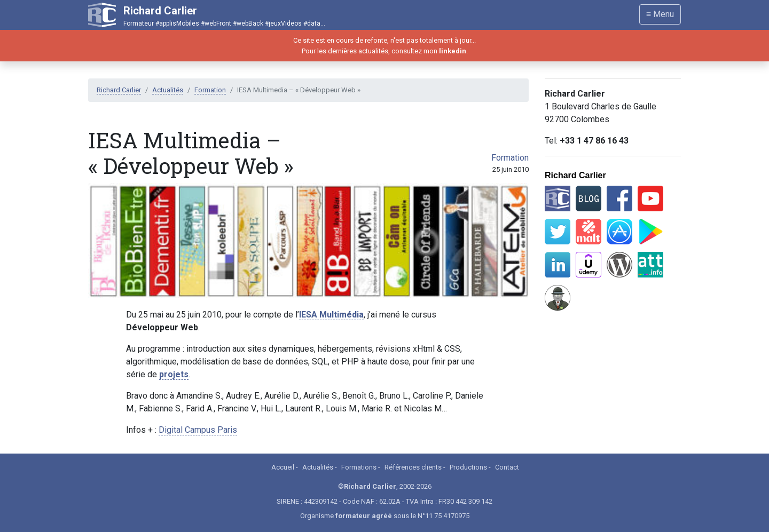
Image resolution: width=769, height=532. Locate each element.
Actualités (168, 90)
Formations (359, 467)
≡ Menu (660, 14)
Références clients (413, 467)
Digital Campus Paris (198, 430)
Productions (468, 467)
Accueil (283, 467)
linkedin (453, 51)
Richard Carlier (119, 90)
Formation (210, 90)
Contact (507, 467)
